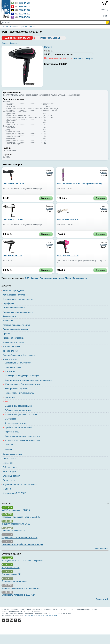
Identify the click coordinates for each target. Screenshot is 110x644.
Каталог (5, 27)
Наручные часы (12, 441)
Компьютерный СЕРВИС (14, 503)
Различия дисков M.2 (11, 584)
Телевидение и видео (13, 464)
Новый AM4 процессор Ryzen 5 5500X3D (21, 526)
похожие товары (83, 58)
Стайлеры (9, 454)
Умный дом (8, 472)
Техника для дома (11, 356)
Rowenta (48, 47)
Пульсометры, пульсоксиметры (19, 402)
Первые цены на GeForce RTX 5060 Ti (19, 547)
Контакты (33, 27)
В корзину (46, 208)
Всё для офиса (10, 477)
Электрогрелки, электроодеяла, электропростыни (28, 390)
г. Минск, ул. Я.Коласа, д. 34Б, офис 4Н (40, 625)
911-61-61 (24, 14)
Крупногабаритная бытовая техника (20, 494)
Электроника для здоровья (14, 591)
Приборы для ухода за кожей (18, 437)
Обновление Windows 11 (13, 540)
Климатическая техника (14, 352)
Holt (104, 216)
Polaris (50, 180)
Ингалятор (10, 407)
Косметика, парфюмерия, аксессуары (22, 450)
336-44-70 (24, 3)
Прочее (6, 343)
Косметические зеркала (16, 433)
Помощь (105, 10)
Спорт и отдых (10, 468)
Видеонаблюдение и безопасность (19, 365)
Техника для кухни (11, 360)
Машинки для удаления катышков (21, 424)
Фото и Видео (9, 481)
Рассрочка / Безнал (50, 38)
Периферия (8, 313)
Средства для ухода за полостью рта (22, 446)
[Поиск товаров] (54, 22)
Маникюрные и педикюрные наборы (22, 385)
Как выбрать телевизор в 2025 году (18, 604)
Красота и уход (10, 369)
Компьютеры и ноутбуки (14, 304)
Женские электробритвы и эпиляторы (22, 394)
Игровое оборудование (14, 347)
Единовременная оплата (17, 38)
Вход (105, 16)
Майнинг (7, 498)
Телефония (8, 330)
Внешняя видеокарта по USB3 (16, 533)
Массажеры (10, 428)
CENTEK (103, 252)
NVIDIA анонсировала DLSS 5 (16, 520)
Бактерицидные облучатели (18, 372)
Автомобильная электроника (16, 334)
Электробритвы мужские (16, 398)
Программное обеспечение (16, 339)
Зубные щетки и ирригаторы (18, 420)
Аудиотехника (9, 326)
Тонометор (10, 381)
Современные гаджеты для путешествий (21, 598)
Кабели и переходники (13, 300)
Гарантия (23, 27)
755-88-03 (24, 7)
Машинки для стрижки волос (18, 415)
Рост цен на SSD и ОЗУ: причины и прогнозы (23, 570)
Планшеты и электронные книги (18, 322)
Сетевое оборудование (14, 317)
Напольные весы (13, 377)
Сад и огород (9, 490)
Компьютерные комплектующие (18, 309)
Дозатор (9, 459)
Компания (14, 27)
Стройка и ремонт (11, 485)
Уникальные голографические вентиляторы (22, 554)
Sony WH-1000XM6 (10, 577)
